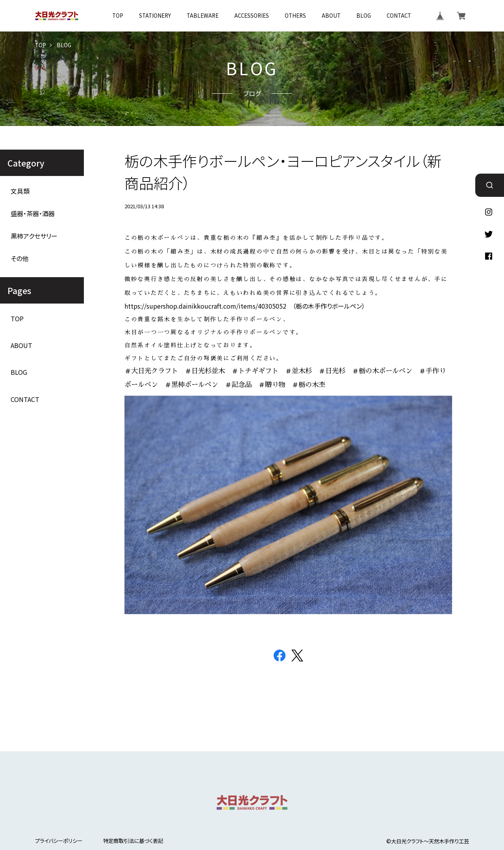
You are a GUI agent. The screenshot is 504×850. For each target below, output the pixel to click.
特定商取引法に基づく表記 (133, 841)
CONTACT (399, 16)
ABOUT (331, 16)
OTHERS (295, 16)
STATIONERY (155, 16)
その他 (19, 258)
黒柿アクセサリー (34, 236)
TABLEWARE (203, 16)
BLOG (364, 16)
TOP (118, 16)
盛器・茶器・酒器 (33, 214)
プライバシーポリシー (59, 841)
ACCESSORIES (252, 16)
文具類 (20, 191)
